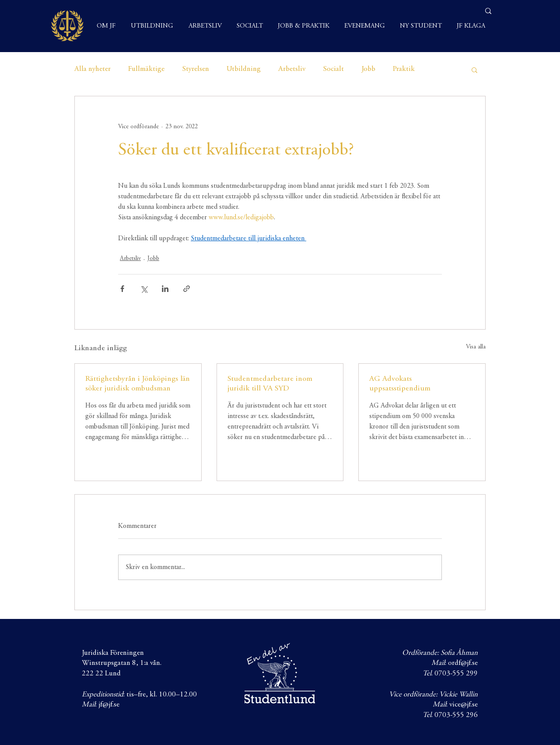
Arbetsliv (292, 69)
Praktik (404, 69)
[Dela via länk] (187, 289)
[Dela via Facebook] (122, 289)
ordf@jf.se (463, 663)
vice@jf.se (464, 705)
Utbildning (244, 69)
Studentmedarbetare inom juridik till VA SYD (270, 384)
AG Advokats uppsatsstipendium (400, 384)
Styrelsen (196, 69)
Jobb (368, 69)
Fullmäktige (146, 69)
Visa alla (476, 347)
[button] (474, 70)
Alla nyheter (93, 69)
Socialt (333, 69)
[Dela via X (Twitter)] (144, 289)
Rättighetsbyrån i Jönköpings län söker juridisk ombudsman (138, 384)
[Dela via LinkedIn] (165, 289)
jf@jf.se (109, 705)
